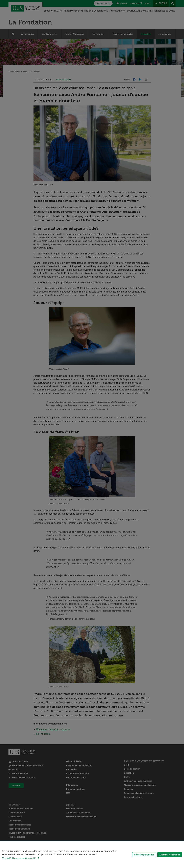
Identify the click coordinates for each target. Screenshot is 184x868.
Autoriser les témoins (170, 855)
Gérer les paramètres (144, 855)
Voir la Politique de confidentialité (19, 858)
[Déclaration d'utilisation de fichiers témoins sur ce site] (92, 855)
